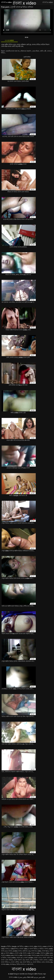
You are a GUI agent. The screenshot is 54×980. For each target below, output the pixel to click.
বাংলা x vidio (18, 955)
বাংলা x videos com (7, 955)
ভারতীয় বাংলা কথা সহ (13, 51)
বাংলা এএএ (38, 958)
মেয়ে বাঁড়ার (36, 51)
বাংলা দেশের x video (46, 960)
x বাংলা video (23, 949)
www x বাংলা (47, 946)
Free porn (5, 7)
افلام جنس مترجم (39, 977)
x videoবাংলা (14, 949)
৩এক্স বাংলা (30, 964)
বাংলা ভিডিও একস (39, 962)
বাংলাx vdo (49, 962)
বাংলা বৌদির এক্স (16, 962)
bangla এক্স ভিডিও (18, 946)
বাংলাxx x (13, 964)
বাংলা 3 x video (36, 951)
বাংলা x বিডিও (44, 955)
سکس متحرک (22, 977)
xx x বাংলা (9, 951)
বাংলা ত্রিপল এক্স (19, 960)
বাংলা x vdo (27, 953)
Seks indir (30, 977)
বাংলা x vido (27, 955)
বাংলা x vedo (35, 953)
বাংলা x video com (47, 953)
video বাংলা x (38, 946)
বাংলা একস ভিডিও (7, 960)
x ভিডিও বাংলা (43, 949)
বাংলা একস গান (48, 958)
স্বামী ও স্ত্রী (43, 51)
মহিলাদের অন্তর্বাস (26, 51)
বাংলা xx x (20, 958)
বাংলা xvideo (12, 958)
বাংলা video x (10, 953)
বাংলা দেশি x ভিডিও (32, 960)
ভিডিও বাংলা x (21, 964)
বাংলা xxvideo (29, 958)
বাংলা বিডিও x (6, 962)
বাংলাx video (5, 964)
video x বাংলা (29, 946)
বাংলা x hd (18, 953)
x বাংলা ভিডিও (33, 949)
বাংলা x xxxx (35, 955)
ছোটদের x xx (26, 951)
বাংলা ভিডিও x (27, 962)
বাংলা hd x (45, 951)
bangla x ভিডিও (6, 946)
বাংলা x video (13, 977)
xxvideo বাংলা (17, 951)
